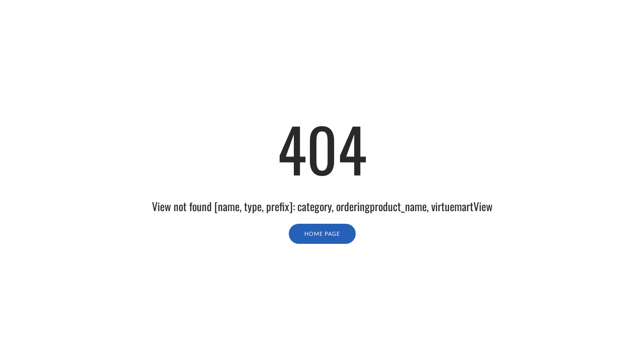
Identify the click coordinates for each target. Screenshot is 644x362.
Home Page (322, 234)
